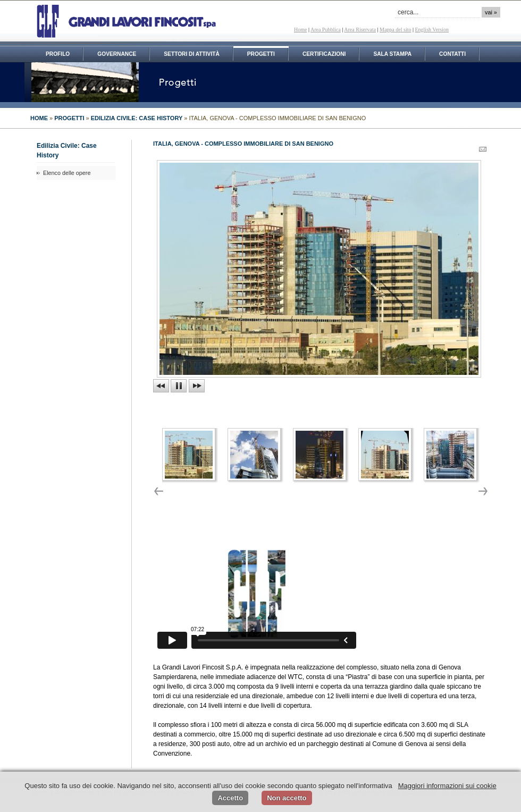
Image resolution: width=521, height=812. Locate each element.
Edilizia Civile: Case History (137, 118)
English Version (431, 30)
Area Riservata (360, 30)
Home (300, 30)
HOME (39, 118)
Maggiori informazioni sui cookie (447, 786)
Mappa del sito (395, 30)
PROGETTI (69, 118)
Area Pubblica (326, 30)
